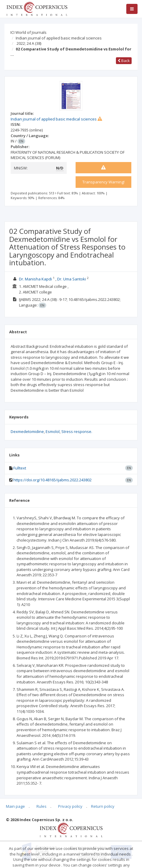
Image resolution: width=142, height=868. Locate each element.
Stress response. (77, 431)
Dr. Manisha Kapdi (35, 279)
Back (124, 61)
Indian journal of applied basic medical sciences (59, 38)
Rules (42, 806)
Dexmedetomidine (27, 431)
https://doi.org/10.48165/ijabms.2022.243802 (52, 480)
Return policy (103, 806)
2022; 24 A (29, 43)
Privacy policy (70, 806)
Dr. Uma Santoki (72, 279)
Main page (15, 806)
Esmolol (53, 431)
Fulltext (20, 468)
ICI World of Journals (28, 32)
